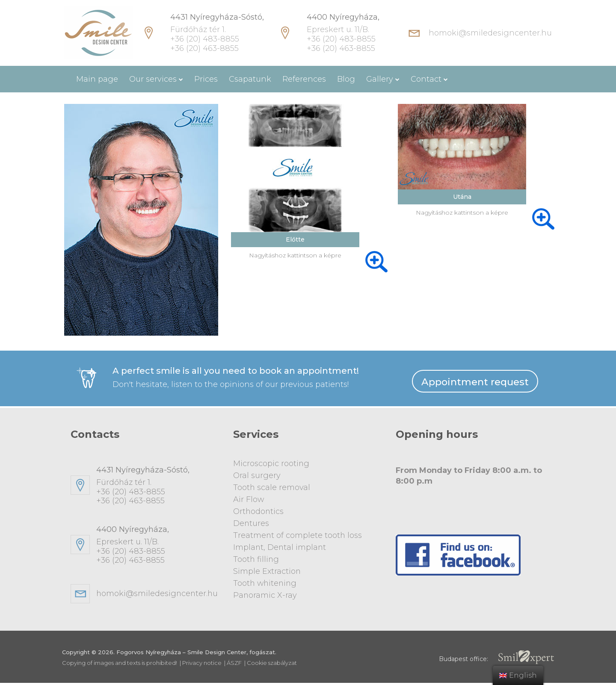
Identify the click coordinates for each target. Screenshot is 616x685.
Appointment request (475, 383)
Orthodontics (259, 511)
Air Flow (249, 500)
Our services (153, 79)
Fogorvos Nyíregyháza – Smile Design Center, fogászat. (196, 654)
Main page (97, 79)
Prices (206, 79)
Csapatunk (250, 79)
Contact (426, 79)
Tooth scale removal (272, 488)
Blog (346, 79)
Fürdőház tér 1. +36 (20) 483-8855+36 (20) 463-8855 (158, 487)
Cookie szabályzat (272, 665)
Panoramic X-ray (265, 592)
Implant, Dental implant (280, 546)
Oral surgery (257, 477)
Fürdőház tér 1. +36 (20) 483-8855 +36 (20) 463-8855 (217, 33)
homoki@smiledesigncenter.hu (490, 33)
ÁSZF (234, 665)
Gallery (380, 79)
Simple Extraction (267, 569)
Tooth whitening (266, 581)
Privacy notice (202, 665)
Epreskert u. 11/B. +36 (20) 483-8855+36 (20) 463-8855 (158, 547)
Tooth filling (256, 558)
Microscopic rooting (271, 465)
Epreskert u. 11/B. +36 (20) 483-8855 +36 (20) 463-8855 (343, 33)
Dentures (251, 523)
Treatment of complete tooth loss (298, 534)
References (304, 79)
